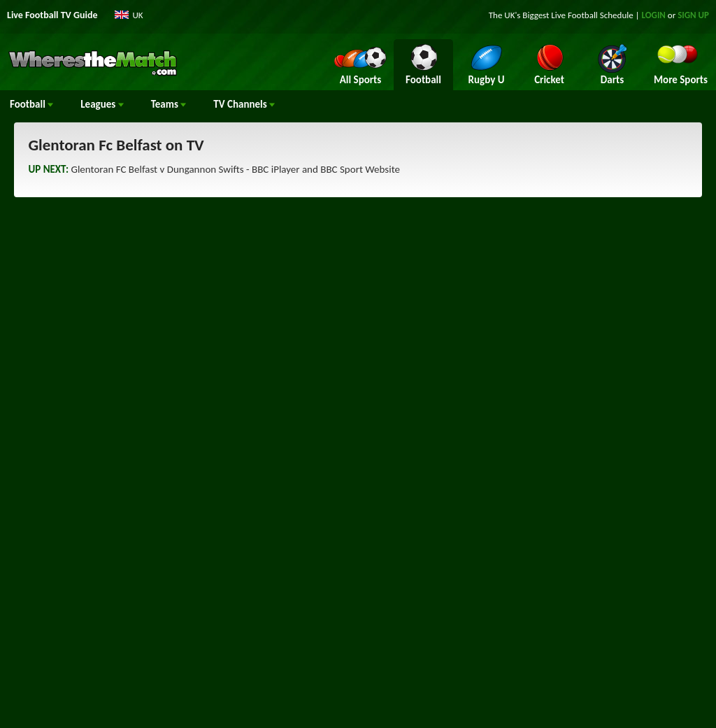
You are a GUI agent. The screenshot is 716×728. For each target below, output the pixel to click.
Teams (169, 104)
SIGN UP (693, 15)
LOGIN (654, 15)
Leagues (102, 104)
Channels (244, 104)
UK (138, 15)
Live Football (574, 15)
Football (31, 104)
